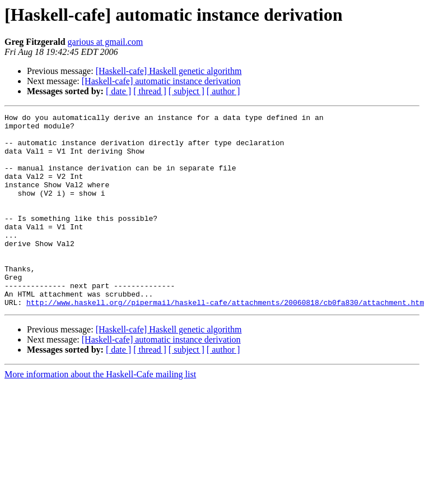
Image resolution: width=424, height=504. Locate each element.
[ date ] (118, 91)
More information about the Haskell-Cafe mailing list (100, 413)
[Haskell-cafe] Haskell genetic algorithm (169, 71)
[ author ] (223, 91)
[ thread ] (150, 91)
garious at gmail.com (106, 42)
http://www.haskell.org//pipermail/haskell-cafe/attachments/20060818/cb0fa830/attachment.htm (225, 341)
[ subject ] (187, 91)
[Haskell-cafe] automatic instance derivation (161, 81)
